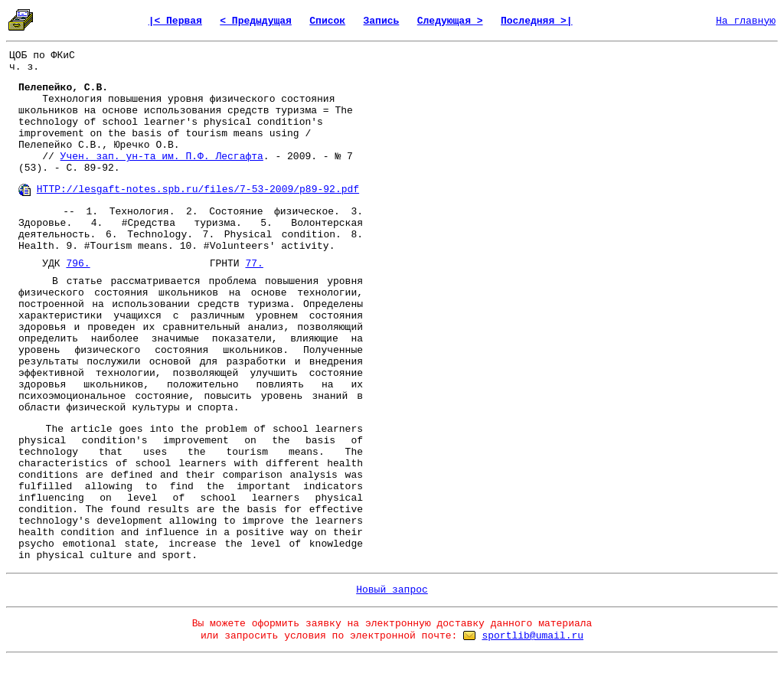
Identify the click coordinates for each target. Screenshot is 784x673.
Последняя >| (537, 21)
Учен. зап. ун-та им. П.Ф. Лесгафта (162, 157)
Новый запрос (392, 590)
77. (254, 264)
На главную (746, 21)
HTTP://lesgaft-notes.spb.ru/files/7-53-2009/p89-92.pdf (198, 189)
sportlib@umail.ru (532, 636)
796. (78, 264)
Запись (382, 21)
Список (327, 21)
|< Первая (175, 21)
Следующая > (450, 21)
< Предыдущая (256, 21)
